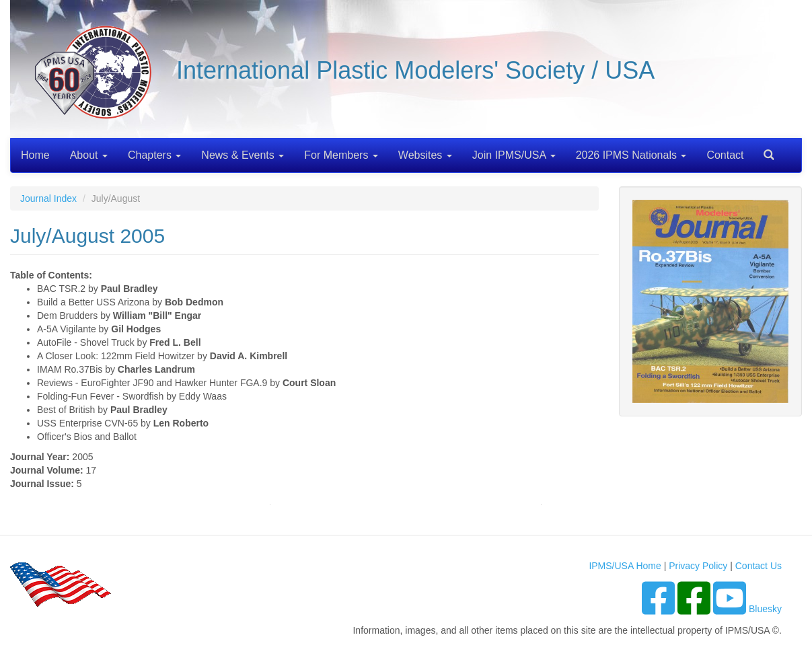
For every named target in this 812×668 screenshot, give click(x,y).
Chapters (154, 155)
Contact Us (759, 566)
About (89, 155)
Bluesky (765, 609)
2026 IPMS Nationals (631, 155)
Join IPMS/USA (514, 155)
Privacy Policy (698, 566)
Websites (425, 155)
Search (764, 150)
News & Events (243, 155)
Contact (725, 155)
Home (35, 155)
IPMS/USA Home (625, 566)
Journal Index (48, 198)
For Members (341, 155)
